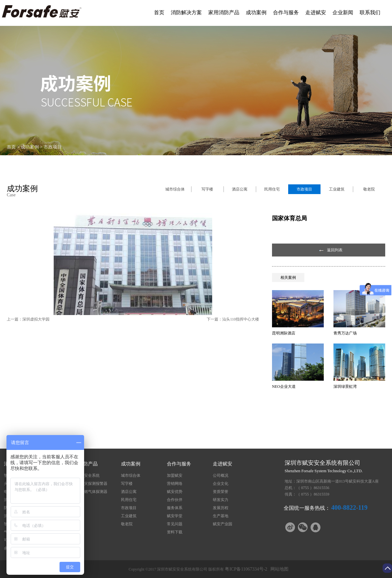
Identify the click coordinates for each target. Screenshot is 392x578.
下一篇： (233, 319)
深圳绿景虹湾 (345, 387)
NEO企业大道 (284, 387)
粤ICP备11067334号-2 (246, 569)
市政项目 (53, 147)
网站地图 (278, 569)
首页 (159, 12)
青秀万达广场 (345, 333)
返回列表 (335, 250)
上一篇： (28, 319)
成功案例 (30, 147)
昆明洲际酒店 (284, 333)
